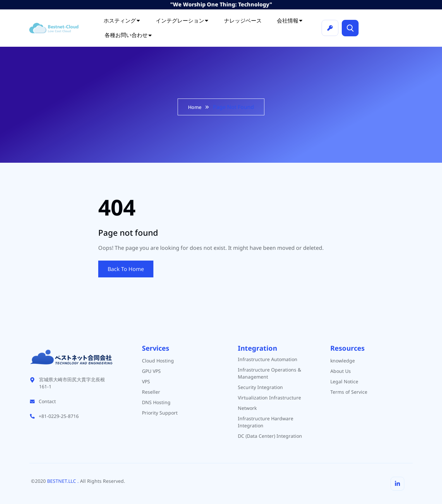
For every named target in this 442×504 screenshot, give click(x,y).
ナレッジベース (243, 21)
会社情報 (290, 21)
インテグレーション (182, 21)
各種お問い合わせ (128, 35)
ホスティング (122, 21)
